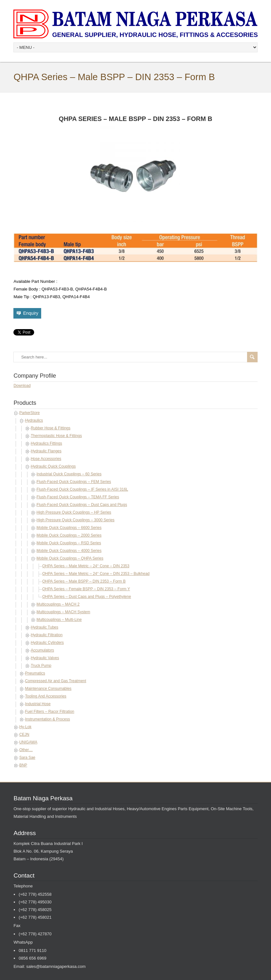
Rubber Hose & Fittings (50, 428)
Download (22, 386)
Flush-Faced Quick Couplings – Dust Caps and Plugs (82, 505)
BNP (23, 765)
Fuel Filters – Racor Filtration (49, 712)
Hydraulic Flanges (46, 451)
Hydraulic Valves (45, 658)
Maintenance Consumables (48, 689)
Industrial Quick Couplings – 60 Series (69, 474)
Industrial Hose (38, 704)
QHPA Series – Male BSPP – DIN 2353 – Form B (84, 581)
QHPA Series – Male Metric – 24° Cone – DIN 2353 (86, 566)
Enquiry (30, 313)
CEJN (24, 735)
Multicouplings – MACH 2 (58, 604)
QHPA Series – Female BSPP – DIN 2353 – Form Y (86, 589)
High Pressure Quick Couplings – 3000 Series (75, 520)
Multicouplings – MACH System (63, 612)
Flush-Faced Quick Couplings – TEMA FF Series (78, 497)
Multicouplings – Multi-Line (59, 620)
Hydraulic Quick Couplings (53, 466)
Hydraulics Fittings (46, 443)
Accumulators (42, 650)
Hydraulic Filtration (46, 635)
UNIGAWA (28, 742)
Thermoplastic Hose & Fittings (56, 436)
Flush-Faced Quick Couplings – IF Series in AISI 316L (82, 489)
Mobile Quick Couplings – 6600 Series (69, 528)
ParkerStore (29, 413)
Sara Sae (27, 758)
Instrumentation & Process (47, 719)
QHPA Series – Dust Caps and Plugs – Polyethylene (87, 597)
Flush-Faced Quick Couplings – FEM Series (74, 482)
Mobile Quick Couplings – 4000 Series (69, 551)
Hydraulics (34, 420)
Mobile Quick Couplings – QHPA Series (70, 558)
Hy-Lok (25, 727)
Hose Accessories (46, 459)
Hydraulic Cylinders (47, 643)
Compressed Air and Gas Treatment (55, 681)
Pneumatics (35, 673)
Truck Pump (41, 666)
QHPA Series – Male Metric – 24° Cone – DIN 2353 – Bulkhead (96, 574)
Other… (26, 750)
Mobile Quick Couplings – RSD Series (69, 543)
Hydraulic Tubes (44, 627)
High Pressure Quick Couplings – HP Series (74, 512)
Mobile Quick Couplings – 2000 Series (69, 535)
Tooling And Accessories (45, 696)
